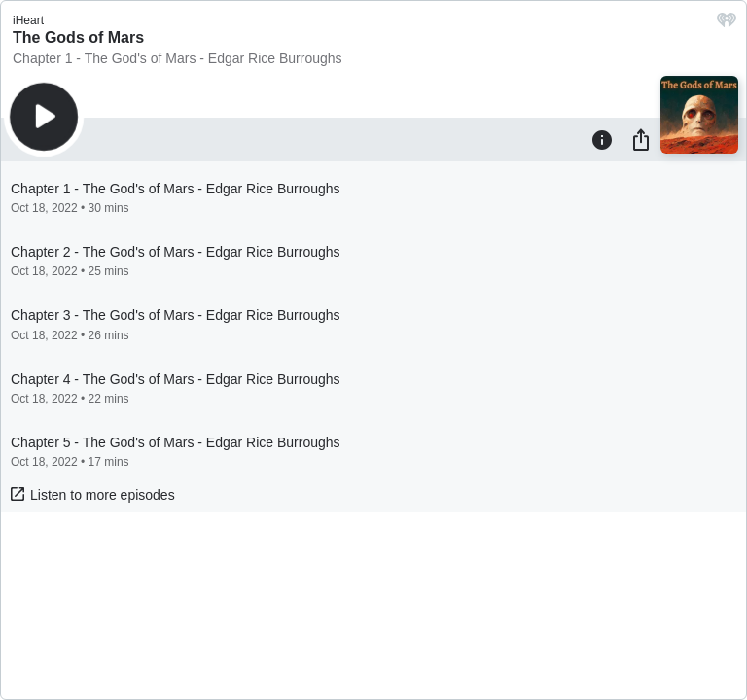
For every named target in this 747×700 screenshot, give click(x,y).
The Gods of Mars (78, 37)
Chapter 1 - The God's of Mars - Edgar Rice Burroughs (178, 58)
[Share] (641, 139)
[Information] (602, 139)
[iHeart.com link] (727, 25)
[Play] (44, 117)
